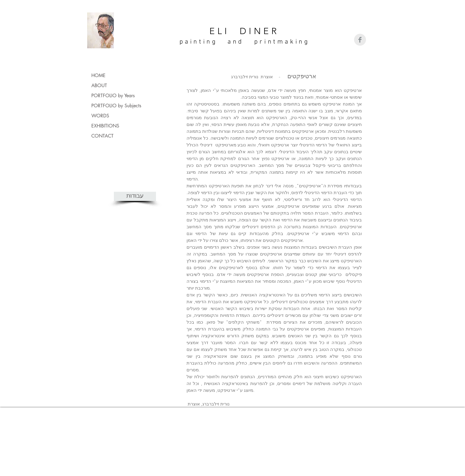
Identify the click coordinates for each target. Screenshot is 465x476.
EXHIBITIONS (105, 126)
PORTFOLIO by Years (113, 96)
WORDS (100, 116)
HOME (98, 75)
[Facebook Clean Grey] (360, 40)
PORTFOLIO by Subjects (116, 106)
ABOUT (99, 86)
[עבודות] (135, 196)
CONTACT (102, 136)
